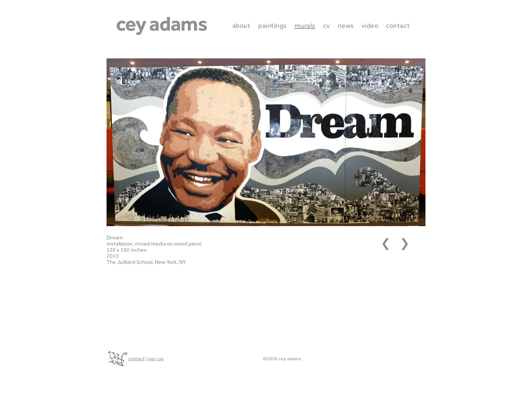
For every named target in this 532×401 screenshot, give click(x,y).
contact (136, 359)
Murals (305, 25)
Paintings (272, 25)
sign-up (155, 359)
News (346, 25)
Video (370, 25)
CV (327, 25)
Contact (398, 25)
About (242, 25)
